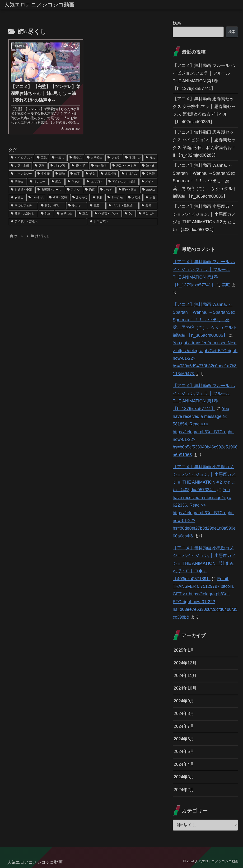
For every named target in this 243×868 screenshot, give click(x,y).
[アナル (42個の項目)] (74, 190)
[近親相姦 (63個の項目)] (109, 174)
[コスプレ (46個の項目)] (95, 182)
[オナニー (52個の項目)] (38, 182)
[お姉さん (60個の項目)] (130, 174)
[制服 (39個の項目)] (98, 198)
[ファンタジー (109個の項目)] (22, 174)
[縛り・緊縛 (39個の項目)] (58, 198)
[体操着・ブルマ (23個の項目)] (107, 214)
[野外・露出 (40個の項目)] (128, 190)
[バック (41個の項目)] (107, 190)
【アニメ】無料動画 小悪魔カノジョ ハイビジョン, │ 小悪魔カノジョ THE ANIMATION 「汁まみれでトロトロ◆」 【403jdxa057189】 (204, 563)
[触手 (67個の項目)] (75, 174)
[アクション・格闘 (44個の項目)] (122, 182)
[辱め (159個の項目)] (150, 158)
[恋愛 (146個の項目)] (40, 166)
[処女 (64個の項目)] (91, 174)
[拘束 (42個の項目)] (90, 190)
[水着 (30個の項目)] (150, 198)
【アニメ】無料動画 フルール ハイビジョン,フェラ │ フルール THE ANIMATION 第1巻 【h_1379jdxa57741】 (204, 77)
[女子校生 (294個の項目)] (95, 158)
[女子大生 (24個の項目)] (65, 214)
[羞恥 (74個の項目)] (61, 174)
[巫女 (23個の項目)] (84, 214)
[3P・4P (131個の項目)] (79, 166)
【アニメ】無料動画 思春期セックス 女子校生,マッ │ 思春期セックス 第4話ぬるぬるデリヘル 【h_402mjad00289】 (204, 110)
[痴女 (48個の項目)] (57, 182)
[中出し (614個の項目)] (58, 158)
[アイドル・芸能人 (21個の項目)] (48, 222)
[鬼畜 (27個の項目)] (97, 206)
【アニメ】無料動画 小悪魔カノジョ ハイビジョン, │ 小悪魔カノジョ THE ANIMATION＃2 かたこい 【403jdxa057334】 (204, 218)
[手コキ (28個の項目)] (77, 206)
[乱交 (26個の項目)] (46, 214)
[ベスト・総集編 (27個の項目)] (123, 206)
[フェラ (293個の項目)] (114, 158)
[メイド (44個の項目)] (149, 182)
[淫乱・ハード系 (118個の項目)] (125, 166)
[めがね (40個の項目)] (149, 190)
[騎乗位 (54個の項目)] (18, 182)
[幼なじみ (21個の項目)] (147, 214)
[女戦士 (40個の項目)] (17, 198)
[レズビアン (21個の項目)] (123, 222)
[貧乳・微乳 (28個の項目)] (52, 206)
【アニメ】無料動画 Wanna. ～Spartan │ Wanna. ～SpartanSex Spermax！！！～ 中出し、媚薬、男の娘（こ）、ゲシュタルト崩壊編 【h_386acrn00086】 (205, 181)
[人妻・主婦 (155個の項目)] (20, 166)
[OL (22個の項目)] (129, 214)
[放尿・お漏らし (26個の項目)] (23, 214)
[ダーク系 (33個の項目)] (115, 198)
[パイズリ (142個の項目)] (58, 166)
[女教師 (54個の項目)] (149, 174)
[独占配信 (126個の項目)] (99, 166)
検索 (177, 23)
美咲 (226, 285)
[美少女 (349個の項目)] (76, 158)
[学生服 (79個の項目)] (44, 174)
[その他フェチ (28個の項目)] (23, 206)
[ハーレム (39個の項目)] (36, 198)
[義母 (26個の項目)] (148, 206)
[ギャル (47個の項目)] (75, 182)
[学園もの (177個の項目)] (133, 158)
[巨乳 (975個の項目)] (42, 158)
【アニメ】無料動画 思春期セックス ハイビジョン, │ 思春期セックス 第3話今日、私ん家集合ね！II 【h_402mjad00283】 (204, 144)
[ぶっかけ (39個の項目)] (80, 198)
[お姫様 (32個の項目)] (134, 198)
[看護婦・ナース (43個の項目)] (50, 190)
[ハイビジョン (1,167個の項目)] (21, 158)
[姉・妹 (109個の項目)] (149, 166)
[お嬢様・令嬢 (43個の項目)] (22, 190)
